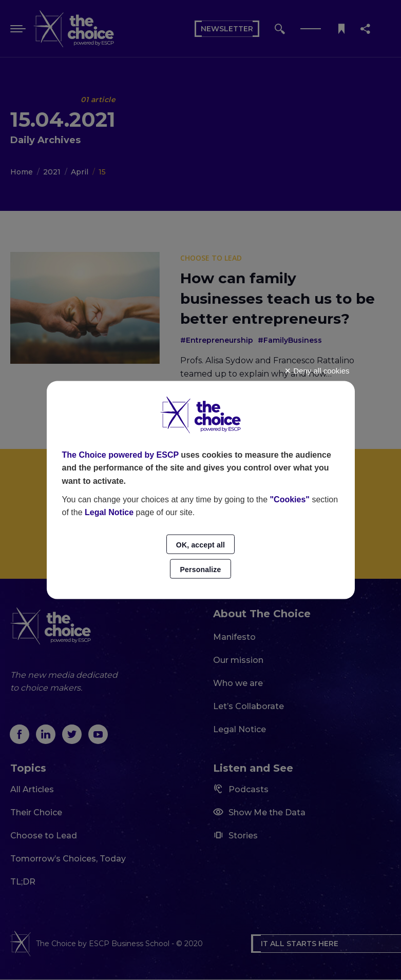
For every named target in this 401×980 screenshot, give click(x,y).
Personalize (200, 569)
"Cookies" (290, 499)
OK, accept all (200, 544)
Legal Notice (109, 512)
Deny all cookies (317, 371)
